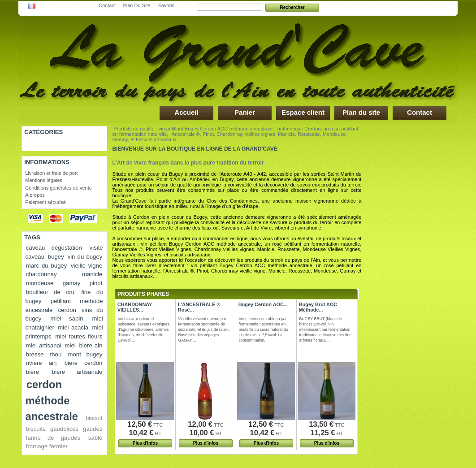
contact (107, 4)
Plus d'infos (145, 443)
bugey (56, 257)
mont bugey (85, 354)
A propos (35, 195)
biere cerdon (84, 363)
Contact (420, 112)
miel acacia (73, 327)
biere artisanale (77, 372)
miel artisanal (44, 345)
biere (32, 372)
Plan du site (361, 112)
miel (70, 345)
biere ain (91, 345)
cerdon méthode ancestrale (52, 400)
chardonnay (41, 274)
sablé (95, 438)
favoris (166, 4)
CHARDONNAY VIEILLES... (135, 307)
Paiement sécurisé (45, 202)
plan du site (136, 4)
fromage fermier (47, 446)
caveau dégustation (54, 248)
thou (56, 354)
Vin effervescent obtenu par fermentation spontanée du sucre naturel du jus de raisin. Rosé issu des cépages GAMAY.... (204, 329)
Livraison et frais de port (51, 173)
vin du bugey (85, 257)
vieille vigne (87, 266)
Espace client (303, 112)
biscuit (94, 418)
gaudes (93, 429)
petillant (61, 301)
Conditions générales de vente (58, 188)
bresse (35, 354)
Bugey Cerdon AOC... (263, 304)
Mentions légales (44, 180)
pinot (96, 283)
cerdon (67, 310)
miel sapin (67, 318)
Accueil (186, 112)
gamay (72, 283)
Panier (245, 112)
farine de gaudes (53, 438)
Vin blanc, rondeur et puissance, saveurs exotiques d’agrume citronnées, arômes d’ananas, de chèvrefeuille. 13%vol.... (143, 329)
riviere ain (41, 363)
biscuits (36, 429)
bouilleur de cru (50, 292)
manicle (92, 274)
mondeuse (40, 283)
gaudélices (64, 429)
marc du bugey (47, 266)
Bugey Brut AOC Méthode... (318, 307)
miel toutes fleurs (79, 336)
